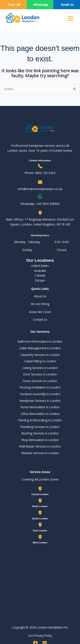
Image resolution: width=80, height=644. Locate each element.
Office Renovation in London (40, 414)
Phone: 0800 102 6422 (40, 173)
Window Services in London (40, 453)
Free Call (14, 5)
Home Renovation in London (40, 407)
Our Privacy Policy (40, 636)
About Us (40, 296)
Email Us (67, 5)
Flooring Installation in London (40, 387)
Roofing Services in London (40, 433)
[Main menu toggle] (71, 19)
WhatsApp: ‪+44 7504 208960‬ (40, 204)
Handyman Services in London (40, 401)
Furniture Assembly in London (40, 394)
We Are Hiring (40, 304)
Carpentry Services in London (40, 355)
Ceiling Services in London (40, 368)
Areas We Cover (40, 312)
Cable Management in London (40, 348)
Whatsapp (41, 5)
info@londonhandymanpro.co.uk (40, 189)
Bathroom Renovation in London (40, 341)
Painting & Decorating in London (40, 420)
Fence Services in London (40, 381)
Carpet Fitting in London (40, 361)
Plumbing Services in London (40, 427)
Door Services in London (40, 374)
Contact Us (40, 320)
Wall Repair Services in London (40, 446)
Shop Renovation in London (40, 440)
